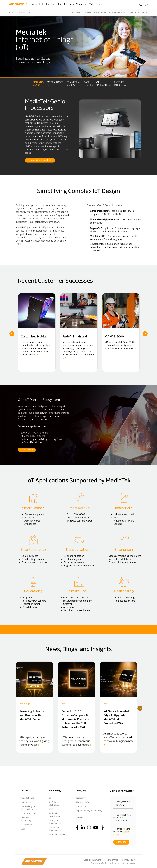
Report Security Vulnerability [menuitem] (89, 811)
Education (33, 591)
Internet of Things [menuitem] (29, 814)
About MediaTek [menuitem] (83, 802)
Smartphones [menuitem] (28, 798)
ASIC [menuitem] (23, 829)
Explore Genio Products (40, 160)
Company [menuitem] (69, 4)
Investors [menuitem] (57, 4)
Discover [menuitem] (80, 798)
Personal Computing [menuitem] (26, 819)
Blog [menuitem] (99, 4)
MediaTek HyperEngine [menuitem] (55, 815)
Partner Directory (117, 13)
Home (11, 13)
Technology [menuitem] (45, 4)
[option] (79, 125)
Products (20, 13)
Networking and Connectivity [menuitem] (29, 808)
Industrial (124, 508)
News (144, 13)
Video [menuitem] (92, 4)
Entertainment (33, 550)
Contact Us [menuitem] (81, 807)
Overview (87, 13)
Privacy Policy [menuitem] (129, 860)
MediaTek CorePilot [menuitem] (57, 835)
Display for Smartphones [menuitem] (55, 822)
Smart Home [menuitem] (27, 802)
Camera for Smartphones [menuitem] (55, 829)
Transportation (79, 550)
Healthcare (124, 591)
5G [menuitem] (50, 798)
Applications (133, 13)
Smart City (79, 591)
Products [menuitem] (32, 4)
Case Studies (100, 13)
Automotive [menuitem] (27, 825)
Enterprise (124, 550)
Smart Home (33, 508)
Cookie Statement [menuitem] (92, 860)
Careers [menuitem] (79, 818)
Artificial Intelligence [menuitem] (54, 804)
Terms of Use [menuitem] (112, 860)
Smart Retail (79, 508)
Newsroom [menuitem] (82, 4)
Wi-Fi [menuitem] (51, 809)
